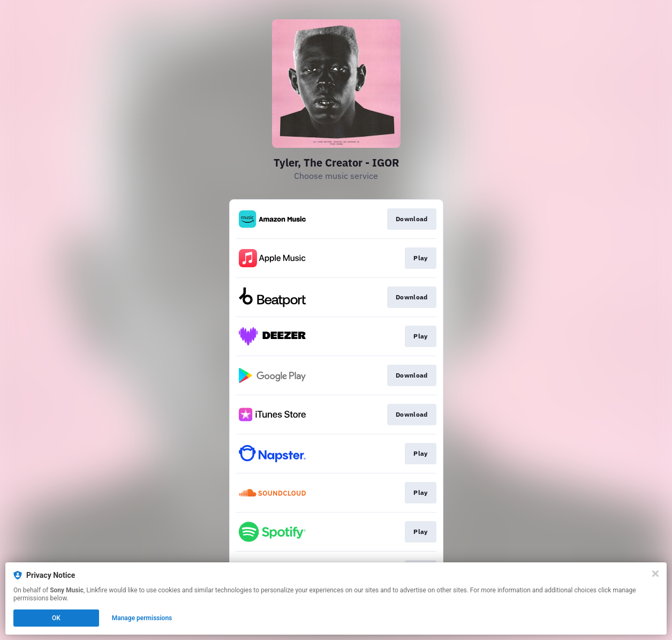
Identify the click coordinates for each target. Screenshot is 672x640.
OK (56, 618)
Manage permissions (142, 618)
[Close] (655, 574)
